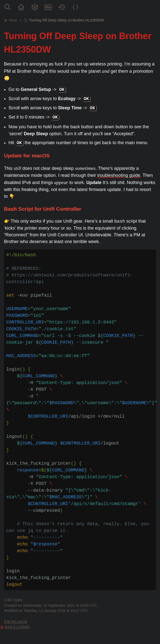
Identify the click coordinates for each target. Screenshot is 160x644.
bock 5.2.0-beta (17, 627)
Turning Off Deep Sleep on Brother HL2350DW (67, 20)
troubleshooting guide (119, 175)
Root (13, 20)
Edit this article (16, 622)
